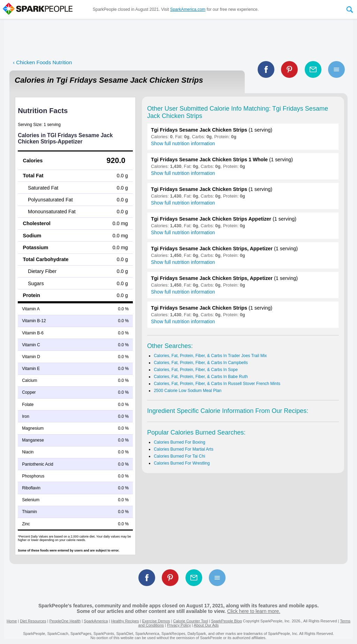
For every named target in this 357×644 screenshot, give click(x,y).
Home (12, 621)
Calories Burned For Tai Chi (179, 456)
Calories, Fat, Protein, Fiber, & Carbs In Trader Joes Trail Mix (210, 356)
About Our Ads (206, 625)
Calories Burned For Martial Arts (184, 449)
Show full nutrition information (183, 143)
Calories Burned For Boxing (179, 442)
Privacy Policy (179, 625)
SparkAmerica (96, 621)
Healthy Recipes (125, 621)
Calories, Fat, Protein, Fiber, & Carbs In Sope (196, 370)
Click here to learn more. (254, 611)
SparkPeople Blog (227, 621)
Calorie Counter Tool (191, 621)
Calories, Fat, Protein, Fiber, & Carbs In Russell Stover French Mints (217, 384)
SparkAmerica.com (188, 9)
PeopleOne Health (65, 621)
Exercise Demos (156, 621)
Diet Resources (33, 621)
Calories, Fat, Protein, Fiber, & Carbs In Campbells (201, 363)
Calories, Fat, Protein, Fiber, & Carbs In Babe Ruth (201, 377)
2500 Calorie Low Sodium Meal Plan (188, 391)
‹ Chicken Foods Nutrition (42, 62)
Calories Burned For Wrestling (182, 463)
